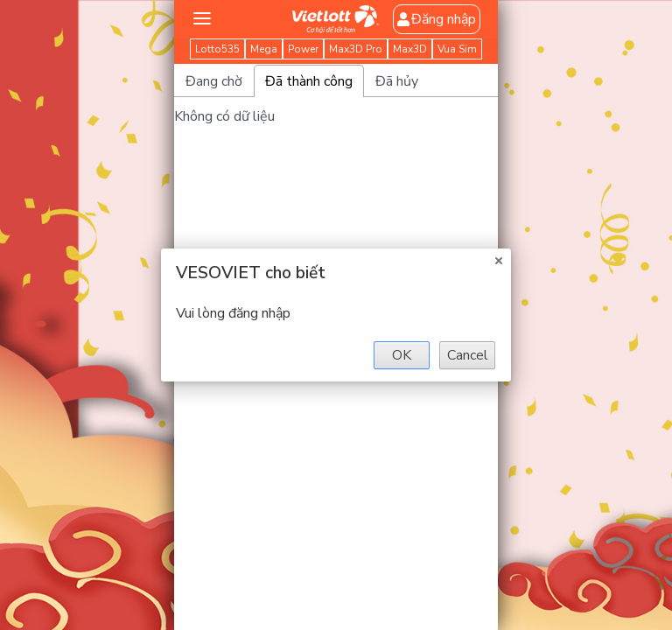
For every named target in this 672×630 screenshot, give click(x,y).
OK (402, 355)
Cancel (468, 355)
